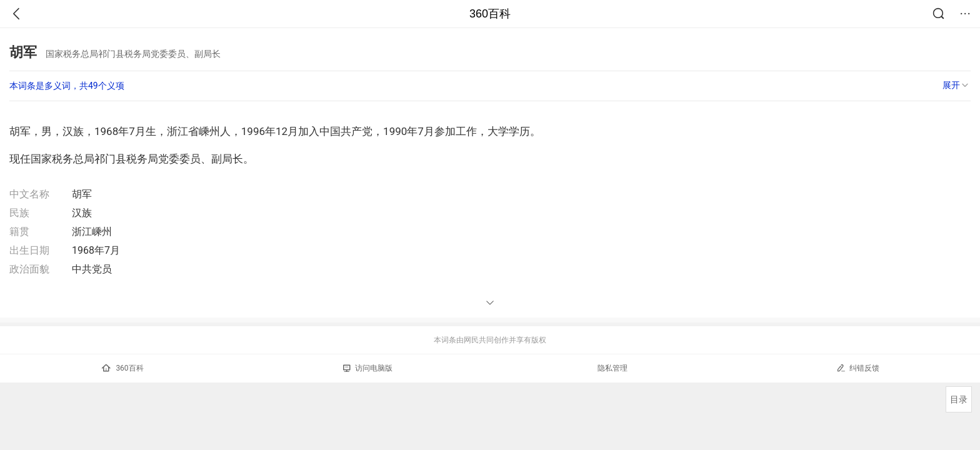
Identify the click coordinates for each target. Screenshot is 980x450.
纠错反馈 (858, 368)
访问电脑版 (368, 368)
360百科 (490, 14)
